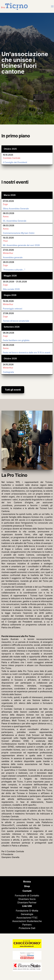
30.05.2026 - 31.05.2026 (15, 282)
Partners (27, 925)
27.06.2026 (8, 313)
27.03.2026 (8, 250)
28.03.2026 (8, 262)
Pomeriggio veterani (13, 309)
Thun (5, 241)
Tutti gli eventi (13, 390)
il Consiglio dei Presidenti (15, 162)
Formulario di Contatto (27, 896)
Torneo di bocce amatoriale (16, 321)
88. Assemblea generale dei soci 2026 (21, 245)
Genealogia (27, 914)
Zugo (5, 204)
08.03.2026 (8, 213)
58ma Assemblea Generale (16, 209)
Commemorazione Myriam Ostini (19, 233)
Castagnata (8, 372)
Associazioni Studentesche (27, 921)
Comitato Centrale (12, 158)
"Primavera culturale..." (14, 270)
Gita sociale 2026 (11, 289)
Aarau (6, 216)
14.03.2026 (8, 238)
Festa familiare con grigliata (16, 340)
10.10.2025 (8, 155)
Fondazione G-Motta (27, 911)
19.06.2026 (8, 301)
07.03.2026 (8, 201)
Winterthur (8, 253)
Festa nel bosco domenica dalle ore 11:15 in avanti (27, 353)
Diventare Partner (27, 903)
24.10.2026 (8, 364)
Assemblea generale (13, 257)
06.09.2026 (8, 333)
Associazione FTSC (27, 918)
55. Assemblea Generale (15, 221)
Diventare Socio (27, 899)
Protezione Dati (27, 928)
